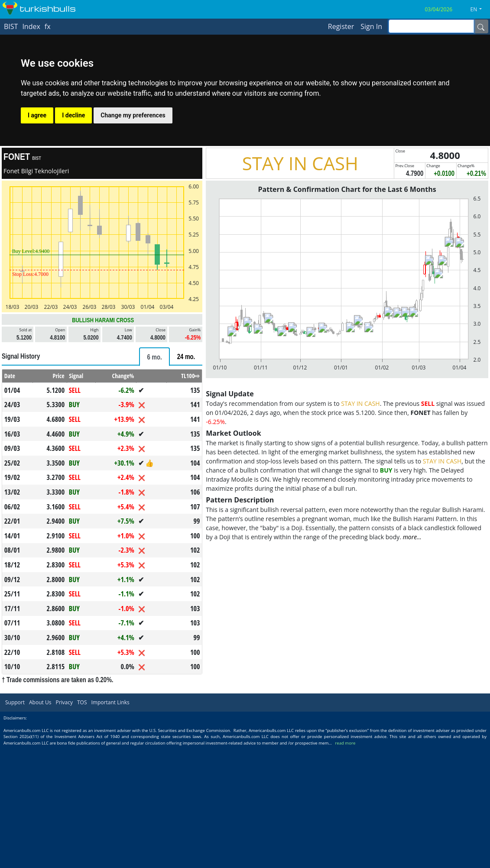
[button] (480, 10)
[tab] (154, 357)
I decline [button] (73, 115)
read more (345, 743)
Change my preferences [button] (133, 115)
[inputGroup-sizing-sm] (431, 26)
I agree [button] (37, 115)
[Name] (481, 26)
